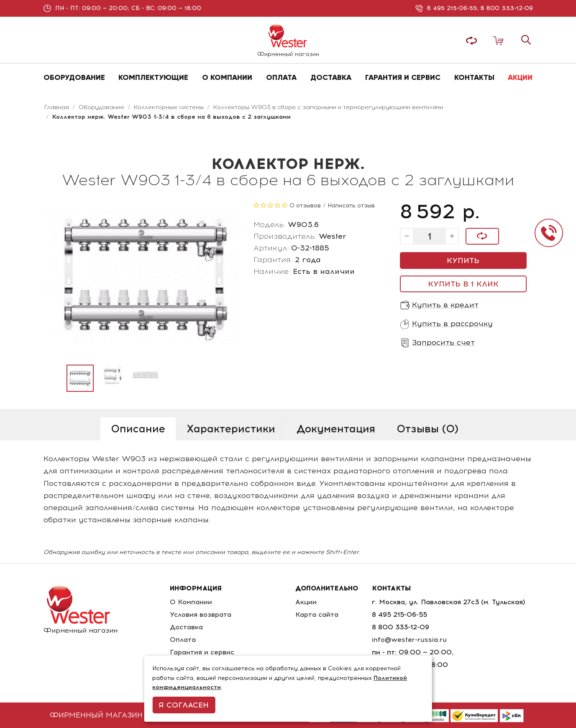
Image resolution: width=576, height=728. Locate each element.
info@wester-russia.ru (409, 640)
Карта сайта (317, 614)
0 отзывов (305, 206)
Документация (336, 429)
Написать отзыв (351, 206)
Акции (306, 602)
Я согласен (184, 705)
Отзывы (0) (428, 429)
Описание (138, 429)
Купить (463, 261)
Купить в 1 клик (463, 284)
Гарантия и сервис (202, 652)
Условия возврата (201, 614)
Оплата (183, 640)
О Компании (191, 602)
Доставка (186, 627)
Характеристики (231, 429)
